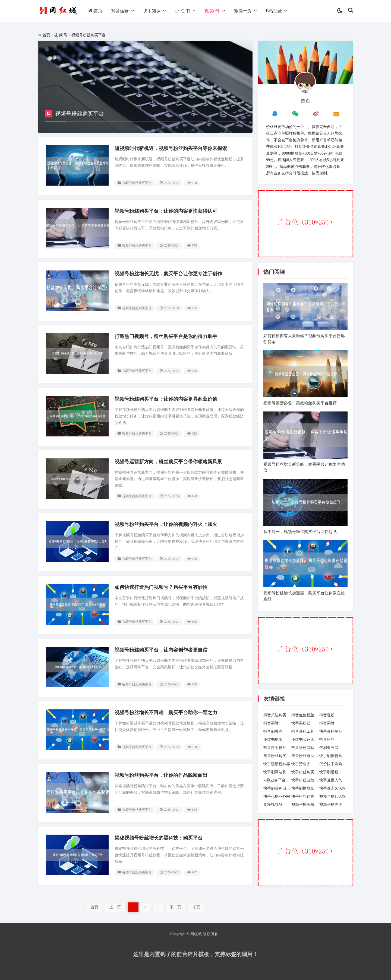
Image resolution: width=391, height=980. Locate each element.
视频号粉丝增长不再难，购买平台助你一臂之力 (166, 713)
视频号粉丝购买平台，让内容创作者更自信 (161, 650)
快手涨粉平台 (331, 731)
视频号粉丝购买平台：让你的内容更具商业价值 (166, 399)
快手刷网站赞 (275, 772)
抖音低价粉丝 (303, 715)
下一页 (175, 907)
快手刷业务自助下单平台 (277, 788)
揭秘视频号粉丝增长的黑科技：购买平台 (159, 838)
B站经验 (274, 11)
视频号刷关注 (331, 805)
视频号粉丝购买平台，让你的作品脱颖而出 (161, 775)
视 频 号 (212, 11)
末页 (196, 907)
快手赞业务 (301, 764)
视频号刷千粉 (303, 805)
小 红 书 (182, 11)
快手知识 (152, 11)
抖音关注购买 (275, 715)
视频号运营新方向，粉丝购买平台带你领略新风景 (168, 462)
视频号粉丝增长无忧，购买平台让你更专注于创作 (168, 274)
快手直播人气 (331, 780)
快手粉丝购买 (303, 772)
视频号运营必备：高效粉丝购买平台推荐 (300, 403)
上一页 (115, 907)
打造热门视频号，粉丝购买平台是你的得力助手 (166, 336)
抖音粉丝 (327, 740)
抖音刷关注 (273, 731)
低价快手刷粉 (331, 764)
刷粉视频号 (273, 805)
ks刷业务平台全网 (277, 780)
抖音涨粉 (327, 715)
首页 (95, 11)
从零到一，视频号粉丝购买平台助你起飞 (300, 532)
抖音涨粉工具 (303, 731)
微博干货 (243, 11)
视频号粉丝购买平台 (89, 35)
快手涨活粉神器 (277, 764)
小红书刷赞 (273, 740)
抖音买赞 (271, 723)
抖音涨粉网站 (303, 748)
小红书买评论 (303, 740)
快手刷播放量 (303, 788)
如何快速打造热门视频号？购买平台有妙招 (161, 587)
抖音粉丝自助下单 (305, 756)
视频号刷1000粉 (333, 797)
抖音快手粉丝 (275, 748)
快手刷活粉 (329, 772)
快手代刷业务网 (277, 797)
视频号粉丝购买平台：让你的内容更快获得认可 (166, 211)
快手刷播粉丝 (331, 756)
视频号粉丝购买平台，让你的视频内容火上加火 (166, 524)
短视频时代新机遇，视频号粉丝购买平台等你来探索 (171, 148)
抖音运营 (120, 11)
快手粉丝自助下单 (305, 780)
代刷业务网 (329, 748)
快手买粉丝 (301, 723)
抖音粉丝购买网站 (277, 756)
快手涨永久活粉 (333, 788)
